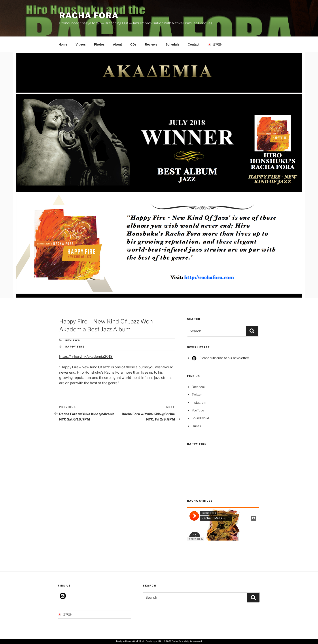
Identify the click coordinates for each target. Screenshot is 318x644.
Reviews (151, 44)
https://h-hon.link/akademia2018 (86, 356)
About (117, 44)
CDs (133, 44)
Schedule (172, 44)
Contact (193, 44)
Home (63, 44)
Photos (99, 44)
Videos (81, 44)
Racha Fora (89, 15)
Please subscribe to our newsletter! (220, 358)
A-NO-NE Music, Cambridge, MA (145, 641)
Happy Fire (75, 347)
